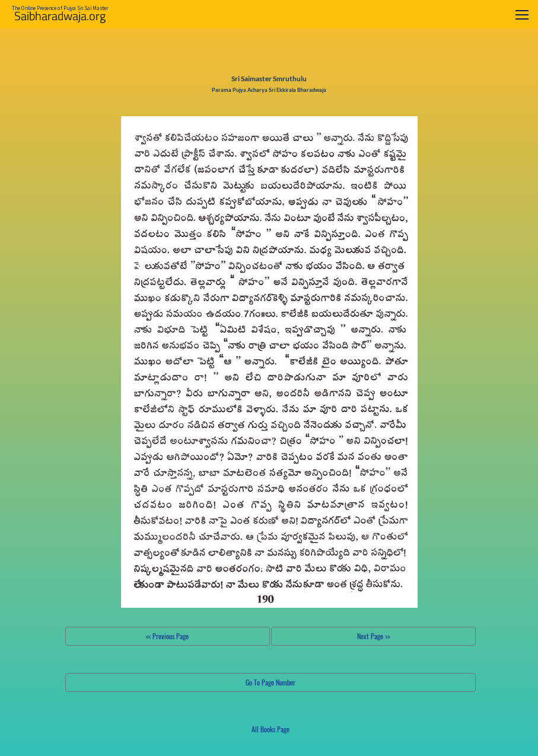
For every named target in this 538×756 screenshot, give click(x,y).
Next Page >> (373, 636)
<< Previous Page (167, 636)
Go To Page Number (270, 682)
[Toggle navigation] (522, 15)
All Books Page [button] (270, 729)
